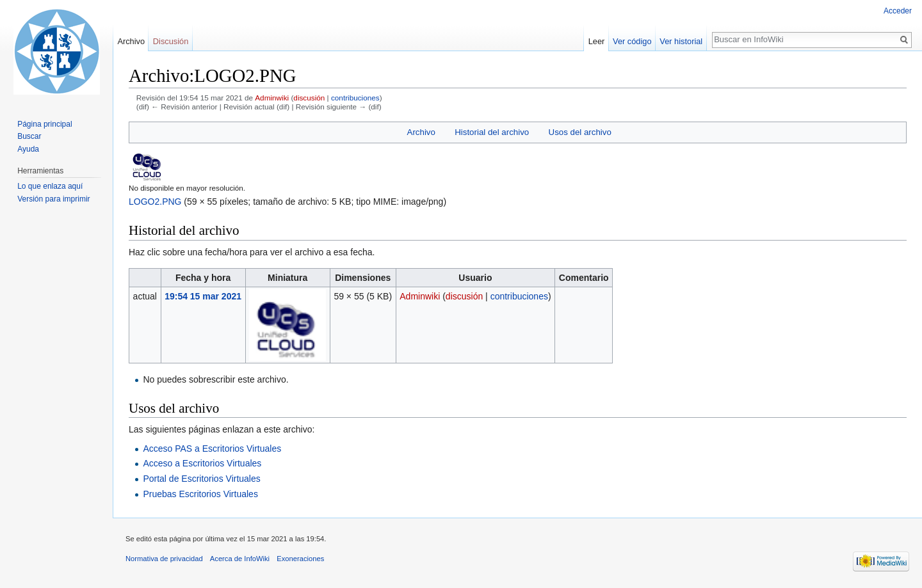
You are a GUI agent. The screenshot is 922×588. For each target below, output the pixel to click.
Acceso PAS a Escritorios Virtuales (212, 449)
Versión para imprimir (53, 199)
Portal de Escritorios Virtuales (201, 479)
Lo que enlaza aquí (50, 186)
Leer (597, 41)
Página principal (44, 124)
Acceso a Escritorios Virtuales (202, 463)
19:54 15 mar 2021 (203, 296)
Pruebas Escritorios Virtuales (200, 494)
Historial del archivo (492, 132)
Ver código (632, 41)
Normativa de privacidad (164, 559)
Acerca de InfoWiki (240, 559)
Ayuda (28, 149)
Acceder (898, 11)
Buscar (29, 136)
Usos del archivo (580, 132)
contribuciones (355, 98)
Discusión (171, 41)
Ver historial (681, 41)
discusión (309, 98)
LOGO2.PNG (155, 202)
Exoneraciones (300, 559)
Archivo (421, 132)
